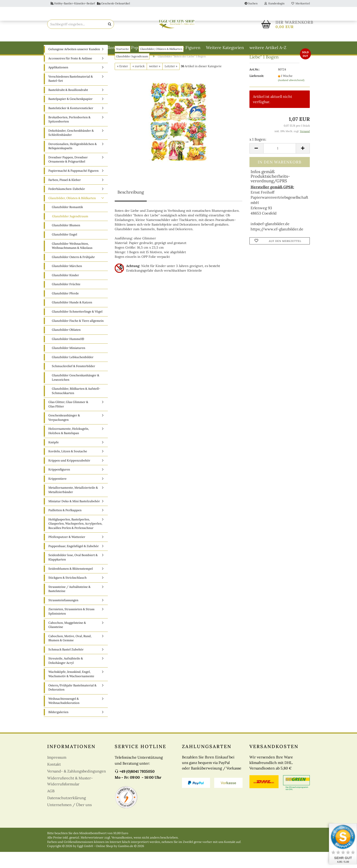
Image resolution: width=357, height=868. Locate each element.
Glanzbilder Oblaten (66, 346)
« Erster (123, 82)
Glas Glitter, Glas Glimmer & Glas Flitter (68, 420)
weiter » (155, 82)
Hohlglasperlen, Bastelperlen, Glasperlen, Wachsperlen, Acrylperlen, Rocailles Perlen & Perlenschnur (75, 540)
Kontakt (54, 780)
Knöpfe (54, 458)
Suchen (251, 3)
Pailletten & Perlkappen (65, 526)
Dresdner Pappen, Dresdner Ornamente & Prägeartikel (68, 176)
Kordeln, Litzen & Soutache (68, 467)
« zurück (139, 82)
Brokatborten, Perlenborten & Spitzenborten (69, 136)
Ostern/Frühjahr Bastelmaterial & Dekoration (72, 704)
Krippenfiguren (59, 486)
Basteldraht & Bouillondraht (98, 48)
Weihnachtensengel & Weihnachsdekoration (64, 717)
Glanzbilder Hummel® (68, 355)
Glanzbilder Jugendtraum (70, 232)
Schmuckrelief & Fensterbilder (73, 382)
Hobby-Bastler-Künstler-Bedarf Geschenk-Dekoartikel (90, 3)
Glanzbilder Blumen (66, 241)
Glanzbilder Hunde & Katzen (72, 318)
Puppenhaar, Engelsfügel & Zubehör (74, 562)
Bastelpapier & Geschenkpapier (70, 115)
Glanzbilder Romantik (67, 223)
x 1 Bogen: (258, 155)
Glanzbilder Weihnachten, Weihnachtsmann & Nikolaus (72, 262)
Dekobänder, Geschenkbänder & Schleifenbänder (71, 149)
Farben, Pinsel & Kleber (65, 196)
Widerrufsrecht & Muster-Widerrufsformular (70, 797)
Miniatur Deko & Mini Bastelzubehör (74, 517)
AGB (51, 807)
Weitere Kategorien (225, 48)
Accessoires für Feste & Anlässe (70, 74)
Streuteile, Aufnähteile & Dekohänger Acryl (66, 677)
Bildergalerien (58, 728)
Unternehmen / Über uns (69, 821)
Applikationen (58, 83)
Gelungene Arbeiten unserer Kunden (74, 65)
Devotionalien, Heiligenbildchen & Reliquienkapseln (73, 162)
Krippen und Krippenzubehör (69, 477)
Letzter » (171, 82)
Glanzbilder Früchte (66, 300)
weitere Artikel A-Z (268, 48)
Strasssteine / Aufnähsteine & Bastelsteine (69, 605)
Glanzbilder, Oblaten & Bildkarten (72, 214)
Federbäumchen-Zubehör (67, 205)
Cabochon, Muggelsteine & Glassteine (67, 641)
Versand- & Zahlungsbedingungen (77, 787)
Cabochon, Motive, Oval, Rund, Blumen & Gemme (70, 654)
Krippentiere (57, 495)
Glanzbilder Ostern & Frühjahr (73, 273)
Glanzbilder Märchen (67, 282)
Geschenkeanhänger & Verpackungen (64, 434)
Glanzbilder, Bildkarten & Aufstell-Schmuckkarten (76, 407)
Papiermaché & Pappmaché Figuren (166, 48)
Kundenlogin (274, 3)
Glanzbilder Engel (64, 251)
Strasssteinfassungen (63, 616)
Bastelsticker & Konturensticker (71, 124)
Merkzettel (301, 3)
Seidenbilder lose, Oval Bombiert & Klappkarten (73, 573)
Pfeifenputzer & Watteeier (67, 553)
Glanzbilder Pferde (65, 309)
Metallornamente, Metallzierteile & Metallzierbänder (73, 506)
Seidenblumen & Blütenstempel (71, 585)
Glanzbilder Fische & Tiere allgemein (78, 337)
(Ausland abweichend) (291, 96)
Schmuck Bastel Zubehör (66, 666)
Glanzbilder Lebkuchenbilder (73, 373)
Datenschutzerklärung (67, 814)
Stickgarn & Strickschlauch (67, 594)
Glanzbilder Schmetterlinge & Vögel (77, 328)
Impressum (57, 773)
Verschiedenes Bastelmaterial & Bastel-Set (71, 95)
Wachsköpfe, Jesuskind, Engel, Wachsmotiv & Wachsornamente (71, 690)
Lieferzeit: (257, 92)
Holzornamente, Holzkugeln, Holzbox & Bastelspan (69, 447)
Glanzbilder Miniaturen (69, 364)
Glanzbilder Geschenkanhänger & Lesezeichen (76, 394)
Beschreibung (131, 208)
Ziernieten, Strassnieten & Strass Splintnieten (71, 627)
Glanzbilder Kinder (65, 291)
